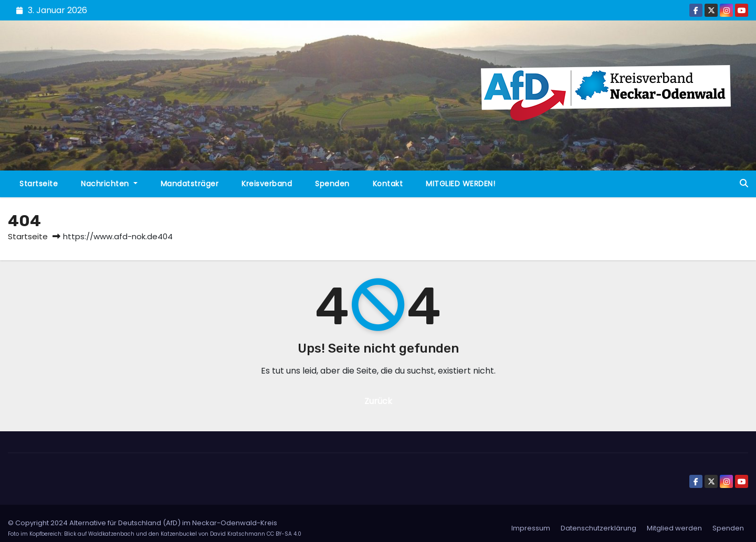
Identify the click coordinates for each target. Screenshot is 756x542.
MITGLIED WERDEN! (460, 184)
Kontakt (388, 184)
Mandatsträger (190, 184)
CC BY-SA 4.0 (284, 534)
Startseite (39, 184)
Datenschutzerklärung (598, 528)
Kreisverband (267, 184)
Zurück (378, 401)
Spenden (332, 184)
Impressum (531, 528)
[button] (744, 183)
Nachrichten (109, 184)
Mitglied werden (674, 528)
